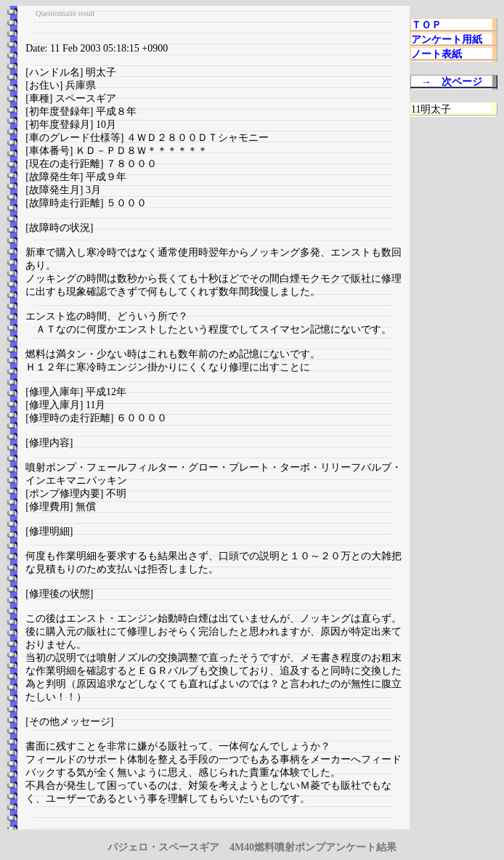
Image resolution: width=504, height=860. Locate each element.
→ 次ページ (452, 82)
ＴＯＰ (426, 25)
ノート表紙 (436, 54)
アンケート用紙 (447, 40)
